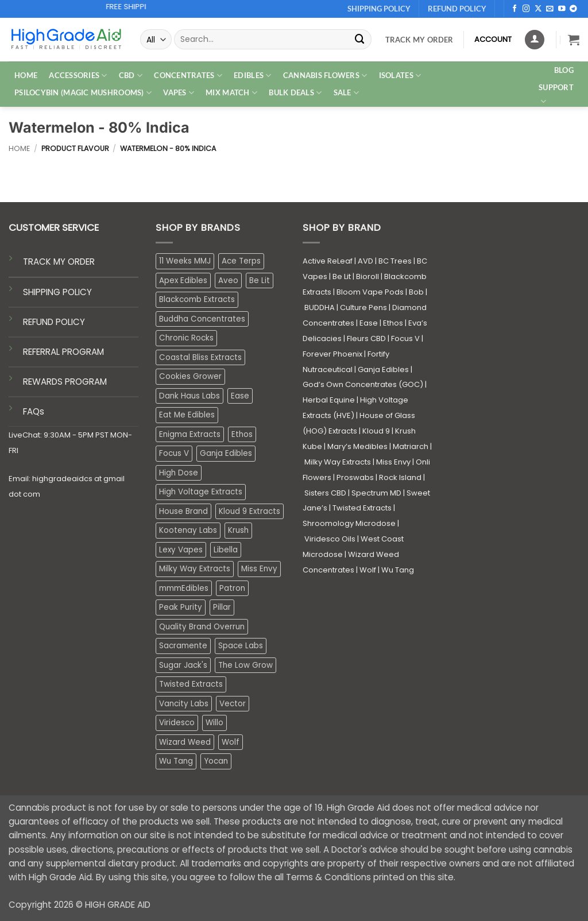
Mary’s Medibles (357, 446)
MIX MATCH (231, 93)
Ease (369, 323)
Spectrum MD (376, 493)
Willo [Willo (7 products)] (214, 723)
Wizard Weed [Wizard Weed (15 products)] (185, 742)
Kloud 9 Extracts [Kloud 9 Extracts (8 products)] (249, 511)
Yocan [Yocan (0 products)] (216, 761)
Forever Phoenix (332, 354)
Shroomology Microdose (349, 523)
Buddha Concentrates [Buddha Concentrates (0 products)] (202, 319)
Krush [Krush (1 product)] (238, 530)
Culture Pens (363, 307)
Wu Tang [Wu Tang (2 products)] (176, 761)
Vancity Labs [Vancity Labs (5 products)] (184, 704)
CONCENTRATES (188, 76)
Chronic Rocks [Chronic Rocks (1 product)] (186, 338)
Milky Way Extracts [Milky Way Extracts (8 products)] (195, 569)
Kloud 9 (376, 431)
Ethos (393, 323)
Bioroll (367, 276)
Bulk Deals (295, 93)
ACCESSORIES (78, 76)
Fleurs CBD (366, 338)
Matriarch (411, 446)
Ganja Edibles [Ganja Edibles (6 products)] (226, 453)
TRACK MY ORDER (59, 262)
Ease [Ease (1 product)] (240, 396)
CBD (131, 76)
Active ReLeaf (328, 261)
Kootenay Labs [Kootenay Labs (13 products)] (188, 530)
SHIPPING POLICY (57, 292)
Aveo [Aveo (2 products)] (228, 280)
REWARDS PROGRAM (65, 382)
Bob (416, 292)
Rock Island (400, 477)
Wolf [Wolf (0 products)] (231, 742)
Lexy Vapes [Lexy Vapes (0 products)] (181, 550)
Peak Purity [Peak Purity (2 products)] (181, 607)
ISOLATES (400, 76)
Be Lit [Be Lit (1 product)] (260, 280)
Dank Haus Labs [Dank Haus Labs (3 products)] (189, 396)
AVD (365, 261)
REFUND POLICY (54, 322)
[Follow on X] (538, 9)
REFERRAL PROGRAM (63, 352)
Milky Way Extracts (338, 462)
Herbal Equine (329, 400)
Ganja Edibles (383, 369)
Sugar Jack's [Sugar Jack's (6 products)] (183, 665)
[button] (574, 40)
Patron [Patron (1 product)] (232, 588)
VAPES (179, 93)
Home (19, 148)
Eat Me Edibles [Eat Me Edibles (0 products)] (187, 415)
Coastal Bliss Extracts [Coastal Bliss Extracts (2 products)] (200, 357)
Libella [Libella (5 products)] (226, 550)
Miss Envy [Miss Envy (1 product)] (259, 569)
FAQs (34, 411)
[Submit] (360, 39)
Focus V (405, 338)
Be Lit (342, 276)
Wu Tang (398, 570)
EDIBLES (252, 76)
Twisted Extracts (362, 508)
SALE (347, 93)
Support (556, 95)
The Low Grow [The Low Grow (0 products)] (245, 665)
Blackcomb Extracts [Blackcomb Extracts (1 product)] (197, 299)
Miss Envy (393, 462)
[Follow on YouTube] (562, 9)
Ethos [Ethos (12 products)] (242, 434)
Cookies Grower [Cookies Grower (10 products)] (190, 376)
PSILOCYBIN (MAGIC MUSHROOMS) (83, 93)
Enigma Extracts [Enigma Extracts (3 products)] (190, 434)
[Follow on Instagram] (526, 9)
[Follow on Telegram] (573, 9)
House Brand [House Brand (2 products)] (183, 511)
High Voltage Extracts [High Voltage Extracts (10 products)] (201, 492)
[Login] (535, 40)
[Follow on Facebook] (515, 9)
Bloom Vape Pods (370, 292)
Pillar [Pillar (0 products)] (222, 607)
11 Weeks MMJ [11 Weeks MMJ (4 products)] (185, 261)
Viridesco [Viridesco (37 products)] (177, 723)
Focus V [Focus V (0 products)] (174, 453)
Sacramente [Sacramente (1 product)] (183, 646)
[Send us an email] (550, 9)
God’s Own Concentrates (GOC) (363, 384)
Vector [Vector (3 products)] (233, 704)
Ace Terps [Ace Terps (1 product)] (241, 261)
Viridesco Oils (330, 539)
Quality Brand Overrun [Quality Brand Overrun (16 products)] (202, 627)
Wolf (368, 570)
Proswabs (355, 477)
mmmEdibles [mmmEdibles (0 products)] (184, 588)
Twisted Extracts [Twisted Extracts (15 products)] (191, 684)
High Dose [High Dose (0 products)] (179, 473)
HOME (26, 75)
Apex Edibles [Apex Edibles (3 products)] (183, 280)
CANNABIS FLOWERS (325, 76)
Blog (564, 70)
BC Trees (395, 261)
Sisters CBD (325, 493)
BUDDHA (320, 307)
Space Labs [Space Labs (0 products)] (241, 646)
